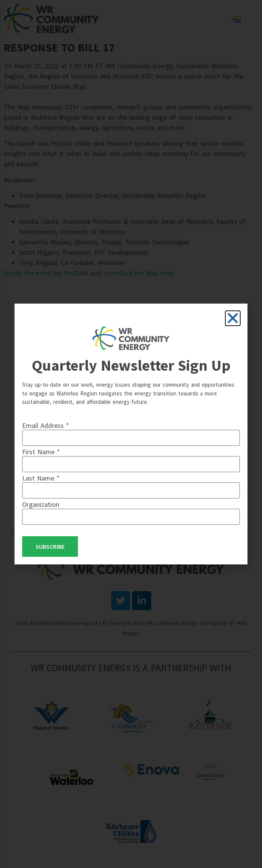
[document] (131, 434)
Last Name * (41, 478)
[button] (233, 318)
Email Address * (46, 426)
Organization (41, 505)
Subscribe (50, 547)
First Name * (41, 452)
